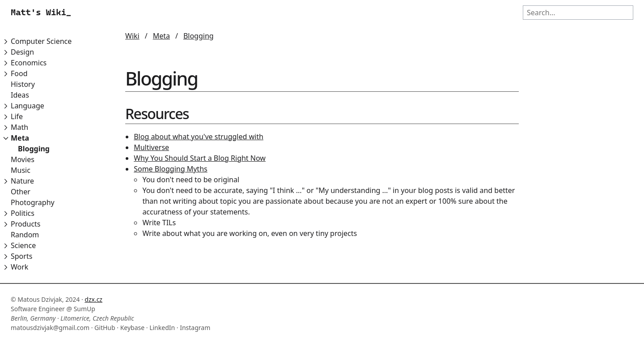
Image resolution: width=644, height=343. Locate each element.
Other (21, 192)
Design (22, 52)
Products (26, 224)
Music (21, 170)
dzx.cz (93, 299)
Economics (29, 63)
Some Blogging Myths (171, 169)
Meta (20, 138)
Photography (33, 202)
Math (19, 127)
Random (25, 235)
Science (23, 245)
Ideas (20, 95)
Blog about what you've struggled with (199, 137)
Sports (21, 256)
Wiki (132, 36)
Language (28, 106)
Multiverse (151, 147)
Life (17, 116)
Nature (22, 181)
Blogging (34, 149)
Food (19, 73)
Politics (23, 213)
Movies (23, 159)
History (23, 84)
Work (19, 267)
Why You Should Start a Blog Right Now (200, 158)
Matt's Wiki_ (41, 12)
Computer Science (41, 41)
